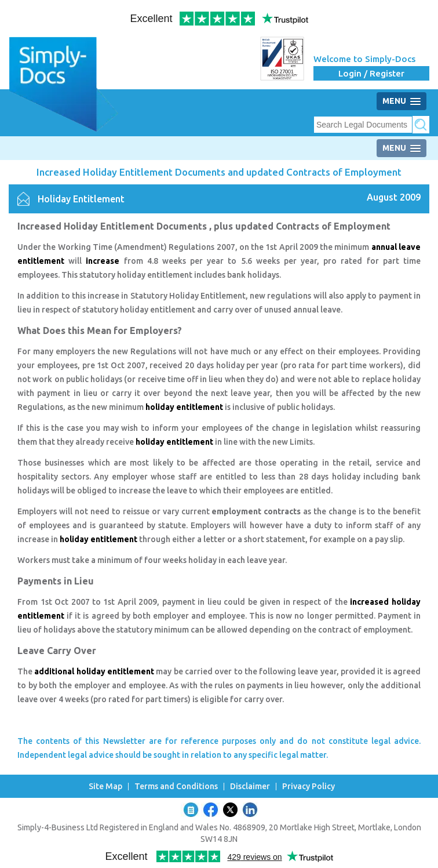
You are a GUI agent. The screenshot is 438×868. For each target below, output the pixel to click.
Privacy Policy (309, 787)
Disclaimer (250, 787)
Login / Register (371, 73)
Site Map (105, 787)
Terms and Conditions (176, 787)
